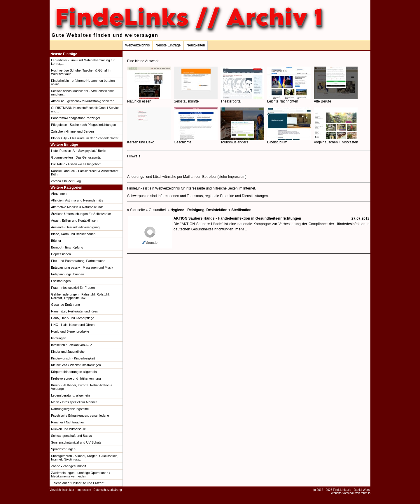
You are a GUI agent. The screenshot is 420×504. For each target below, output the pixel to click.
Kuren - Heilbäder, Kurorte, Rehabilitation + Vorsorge (82, 387)
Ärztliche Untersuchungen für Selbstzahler (81, 214)
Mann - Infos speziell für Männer (74, 402)
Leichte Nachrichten (289, 100)
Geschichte (196, 141)
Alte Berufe (336, 100)
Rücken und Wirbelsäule (68, 429)
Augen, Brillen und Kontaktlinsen (74, 220)
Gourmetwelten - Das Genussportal (76, 157)
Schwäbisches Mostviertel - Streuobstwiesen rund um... (83, 93)
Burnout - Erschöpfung (67, 247)
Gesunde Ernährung (65, 305)
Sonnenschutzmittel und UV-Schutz (76, 442)
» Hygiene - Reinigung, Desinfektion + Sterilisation (210, 210)
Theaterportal (242, 100)
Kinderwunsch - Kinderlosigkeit (73, 358)
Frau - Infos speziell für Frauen (73, 288)
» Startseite (136, 210)
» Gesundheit (156, 210)
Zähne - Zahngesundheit (69, 466)
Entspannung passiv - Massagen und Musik (82, 267)
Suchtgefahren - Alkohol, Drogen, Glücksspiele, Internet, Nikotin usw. (85, 458)
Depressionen (61, 254)
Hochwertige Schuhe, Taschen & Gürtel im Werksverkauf (81, 72)
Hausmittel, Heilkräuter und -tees (74, 311)
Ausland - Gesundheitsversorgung (75, 227)
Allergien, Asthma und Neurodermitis (77, 200)
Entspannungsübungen (68, 274)
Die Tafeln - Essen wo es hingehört (76, 164)
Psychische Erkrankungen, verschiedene (80, 416)
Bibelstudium (289, 141)
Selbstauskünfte (196, 100)
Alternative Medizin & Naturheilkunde (77, 207)
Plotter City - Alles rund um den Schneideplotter (85, 138)
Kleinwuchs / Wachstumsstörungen (76, 365)
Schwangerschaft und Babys (71, 436)
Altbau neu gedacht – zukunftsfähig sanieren (83, 101)
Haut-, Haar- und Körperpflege (73, 318)
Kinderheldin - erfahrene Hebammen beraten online (83, 82)
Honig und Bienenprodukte (70, 331)
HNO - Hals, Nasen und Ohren (73, 325)
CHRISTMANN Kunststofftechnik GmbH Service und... (85, 110)
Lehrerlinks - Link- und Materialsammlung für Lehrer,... (83, 62)
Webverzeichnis (137, 45)
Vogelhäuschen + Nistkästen (336, 141)
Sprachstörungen (63, 449)
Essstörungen (61, 281)
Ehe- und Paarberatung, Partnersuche (78, 261)
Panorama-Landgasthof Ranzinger (76, 118)
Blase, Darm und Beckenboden (73, 234)
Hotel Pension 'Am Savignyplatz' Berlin (79, 151)
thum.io (366, 493)
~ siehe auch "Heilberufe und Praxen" (78, 483)
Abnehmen (59, 194)
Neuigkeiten (196, 45)
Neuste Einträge (168, 45)
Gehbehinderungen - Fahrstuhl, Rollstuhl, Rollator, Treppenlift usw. (80, 296)
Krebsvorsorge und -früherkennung (76, 378)
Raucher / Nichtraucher (68, 422)
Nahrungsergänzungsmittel (70, 409)
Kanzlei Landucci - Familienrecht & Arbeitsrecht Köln (85, 173)
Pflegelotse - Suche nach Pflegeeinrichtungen (84, 125)
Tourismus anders (242, 141)
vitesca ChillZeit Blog (66, 181)
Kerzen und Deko (149, 141)
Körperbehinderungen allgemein (74, 372)
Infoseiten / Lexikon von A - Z (72, 345)
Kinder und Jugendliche (68, 352)
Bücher (56, 241)
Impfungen (59, 338)
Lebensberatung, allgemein (70, 395)
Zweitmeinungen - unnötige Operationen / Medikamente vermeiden (80, 475)
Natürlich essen (149, 100)
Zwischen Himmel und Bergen (72, 131)
